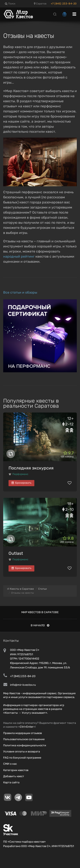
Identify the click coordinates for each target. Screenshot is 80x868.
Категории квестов (16, 770)
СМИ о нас (10, 764)
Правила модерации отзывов (23, 733)
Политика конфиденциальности (25, 745)
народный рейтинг (19, 256)
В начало (40, 625)
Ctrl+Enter (27, 727)
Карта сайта (11, 782)
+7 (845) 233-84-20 (64, 4)
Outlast (16, 553)
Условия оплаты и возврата (22, 751)
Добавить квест (14, 776)
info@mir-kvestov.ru (23, 685)
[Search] (55, 14)
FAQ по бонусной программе (22, 758)
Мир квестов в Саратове (40, 612)
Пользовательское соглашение (24, 739)
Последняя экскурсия (31, 468)
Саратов (40, 4)
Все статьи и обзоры (20, 292)
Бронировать (21, 483)
